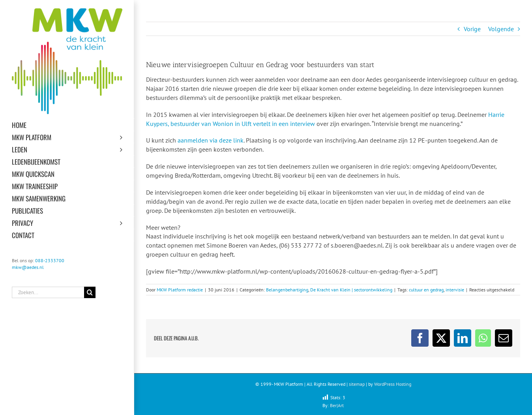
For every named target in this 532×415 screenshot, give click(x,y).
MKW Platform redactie (180, 290)
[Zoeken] (90, 292)
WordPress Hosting (393, 384)
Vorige (472, 29)
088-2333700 (50, 260)
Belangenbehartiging (287, 290)
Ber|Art (337, 405)
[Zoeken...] (48, 292)
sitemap (357, 384)
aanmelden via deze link (211, 140)
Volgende (501, 29)
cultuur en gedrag (426, 290)
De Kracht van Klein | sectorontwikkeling (351, 290)
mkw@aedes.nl (28, 267)
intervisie (455, 290)
